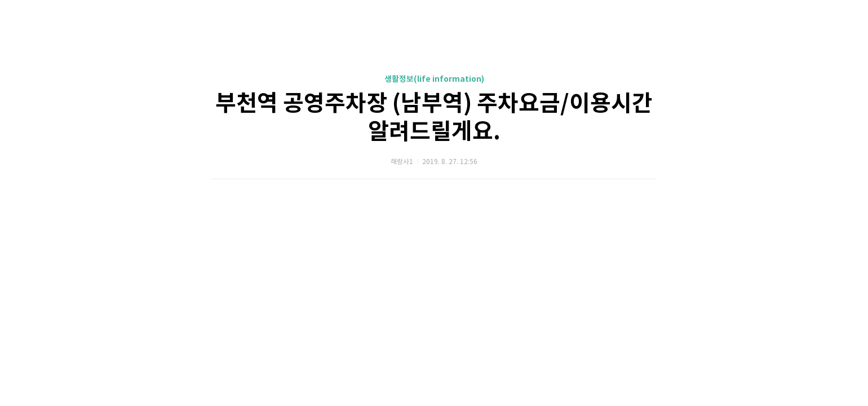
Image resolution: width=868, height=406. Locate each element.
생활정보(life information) (434, 79)
